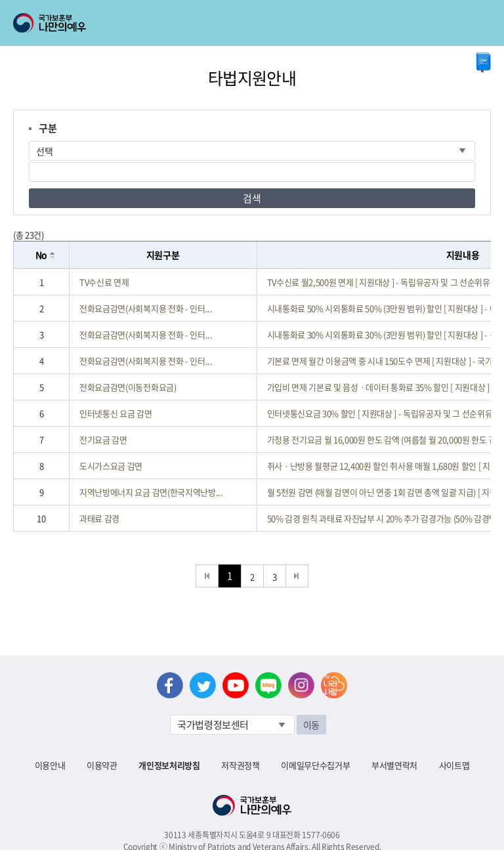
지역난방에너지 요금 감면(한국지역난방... (151, 492)
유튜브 (236, 685)
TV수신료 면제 (104, 282)
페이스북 (170, 685)
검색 (252, 198)
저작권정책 (240, 765)
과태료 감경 (99, 518)
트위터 (203, 685)
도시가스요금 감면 (111, 466)
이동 (311, 725)
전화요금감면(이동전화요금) (128, 387)
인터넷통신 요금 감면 (115, 413)
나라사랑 (334, 685)
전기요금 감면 (103, 439)
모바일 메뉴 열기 (482, 23)
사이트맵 (454, 765)
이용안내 (50, 765)
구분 (48, 128)
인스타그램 (301, 685)
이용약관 (102, 765)
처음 (207, 576)
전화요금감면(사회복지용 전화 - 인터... (146, 308)
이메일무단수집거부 (315, 765)
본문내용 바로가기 (0, 0)
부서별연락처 (394, 765)
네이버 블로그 (268, 685)
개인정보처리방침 (169, 765)
